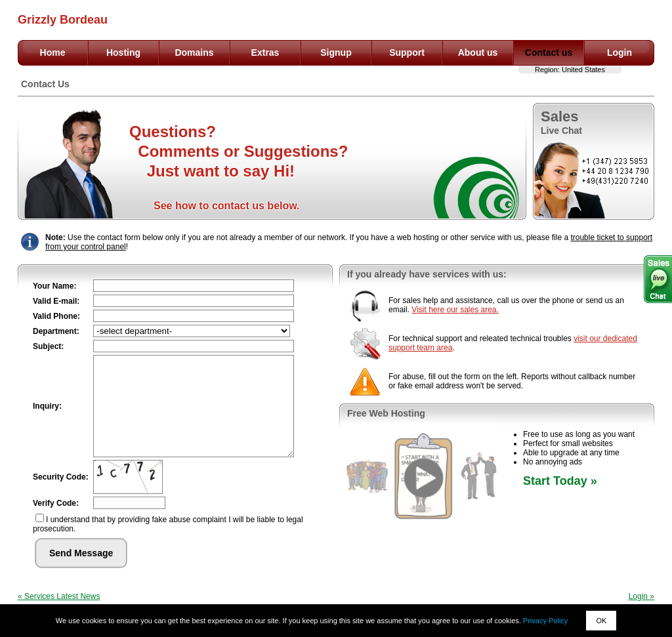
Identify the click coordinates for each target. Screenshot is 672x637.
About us (478, 52)
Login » (641, 596)
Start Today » (560, 481)
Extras (265, 52)
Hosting (123, 52)
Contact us (549, 52)
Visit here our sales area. (455, 310)
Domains (194, 52)
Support (407, 52)
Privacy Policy (545, 621)
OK (601, 621)
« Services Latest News (59, 596)
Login (619, 52)
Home (53, 52)
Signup (336, 52)
